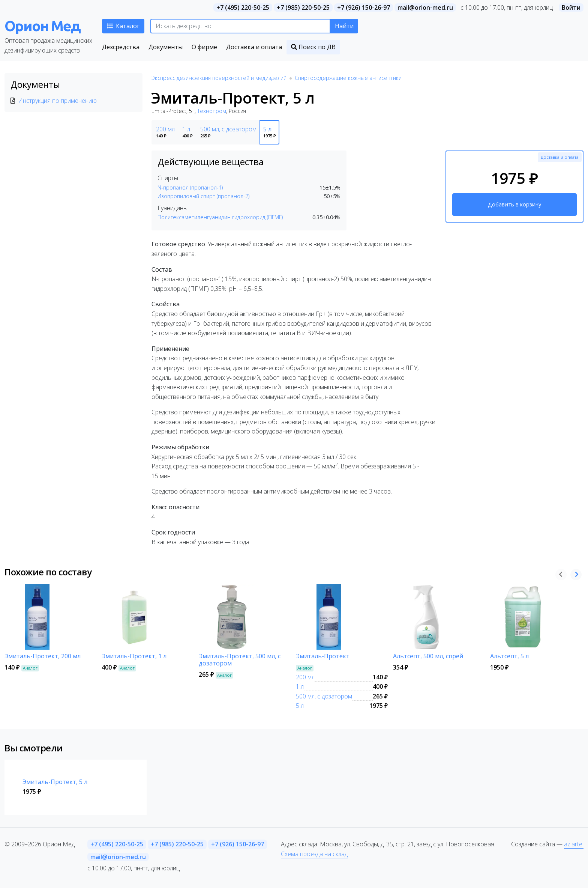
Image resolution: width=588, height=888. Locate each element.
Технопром (212, 111)
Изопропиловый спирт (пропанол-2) (203, 196)
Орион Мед (42, 26)
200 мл (305, 677)
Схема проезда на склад (314, 854)
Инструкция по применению (57, 101)
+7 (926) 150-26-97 (364, 8)
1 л (300, 686)
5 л (300, 706)
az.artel (574, 844)
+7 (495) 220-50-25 (243, 8)
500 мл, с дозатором (324, 696)
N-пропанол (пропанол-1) (190, 187)
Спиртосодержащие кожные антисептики (348, 78)
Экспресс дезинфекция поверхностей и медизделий (219, 78)
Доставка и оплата (560, 157)
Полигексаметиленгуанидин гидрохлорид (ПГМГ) (220, 217)
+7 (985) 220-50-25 (303, 8)
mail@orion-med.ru (425, 8)
